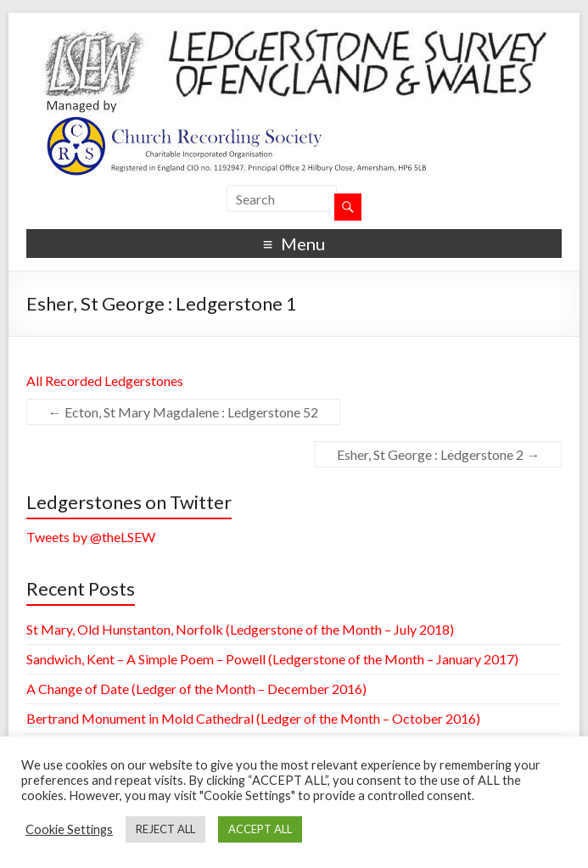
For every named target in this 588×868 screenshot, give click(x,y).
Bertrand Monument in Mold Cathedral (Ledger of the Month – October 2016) (253, 718)
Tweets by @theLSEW (91, 537)
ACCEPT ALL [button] (260, 829)
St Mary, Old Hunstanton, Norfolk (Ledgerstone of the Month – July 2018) (240, 629)
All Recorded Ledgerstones (105, 381)
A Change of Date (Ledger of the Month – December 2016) (196, 689)
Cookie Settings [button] (69, 829)
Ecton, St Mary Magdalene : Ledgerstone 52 (183, 412)
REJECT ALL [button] (165, 829)
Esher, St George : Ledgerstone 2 (438, 454)
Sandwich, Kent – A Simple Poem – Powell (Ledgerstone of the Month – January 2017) (272, 659)
